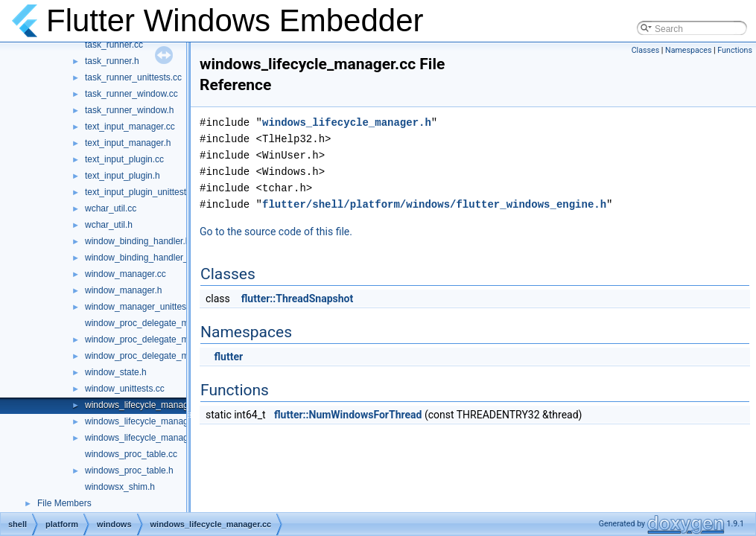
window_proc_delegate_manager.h (154, 339)
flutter (228, 357)
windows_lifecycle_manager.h (144, 421)
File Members (64, 503)
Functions (735, 50)
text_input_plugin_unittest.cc (141, 192)
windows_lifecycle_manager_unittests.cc (165, 438)
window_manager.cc (126, 274)
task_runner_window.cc (131, 94)
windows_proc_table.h (129, 470)
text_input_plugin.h (123, 176)
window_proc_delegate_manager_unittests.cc (176, 356)
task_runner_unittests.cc (133, 77)
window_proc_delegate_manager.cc (156, 323)
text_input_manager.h (128, 143)
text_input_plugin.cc (124, 159)
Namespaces (688, 50)
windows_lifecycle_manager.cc (146, 405)
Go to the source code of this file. (276, 232)
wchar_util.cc (111, 208)
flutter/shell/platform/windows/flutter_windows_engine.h (434, 204)
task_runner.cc (114, 45)
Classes (645, 50)
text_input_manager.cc (130, 127)
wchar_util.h (109, 225)
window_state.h (116, 372)
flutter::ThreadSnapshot (297, 299)
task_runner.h (112, 61)
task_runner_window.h (129, 110)
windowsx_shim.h (120, 487)
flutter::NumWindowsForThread (348, 415)
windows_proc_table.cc (131, 454)
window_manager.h (123, 290)
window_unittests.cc (125, 389)
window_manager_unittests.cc (145, 307)
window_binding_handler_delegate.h (158, 258)
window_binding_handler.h (137, 241)
